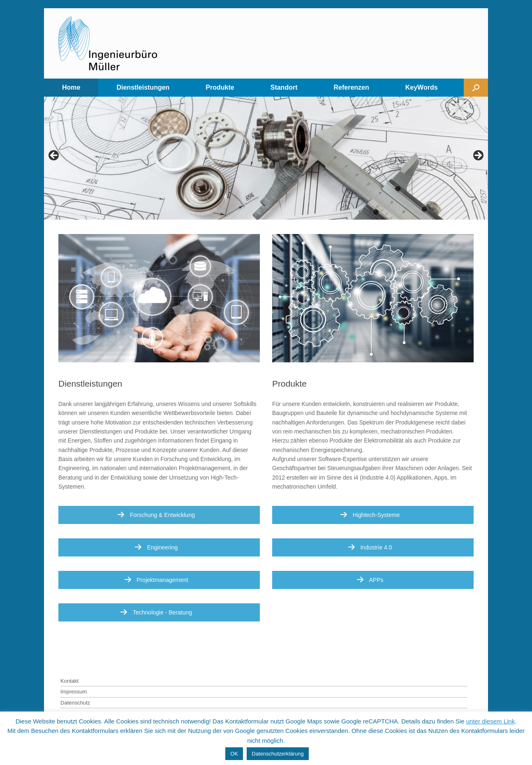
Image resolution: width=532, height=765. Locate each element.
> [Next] (478, 156)
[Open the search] (476, 88)
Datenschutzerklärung (278, 754)
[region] (266, 158)
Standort (284, 87)
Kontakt (69, 681)
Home (71, 87)
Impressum (74, 692)
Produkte (220, 87)
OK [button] (234, 754)
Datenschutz (75, 703)
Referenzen (351, 87)
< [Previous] (54, 156)
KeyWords (422, 87)
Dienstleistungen (143, 87)
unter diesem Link (490, 721)
